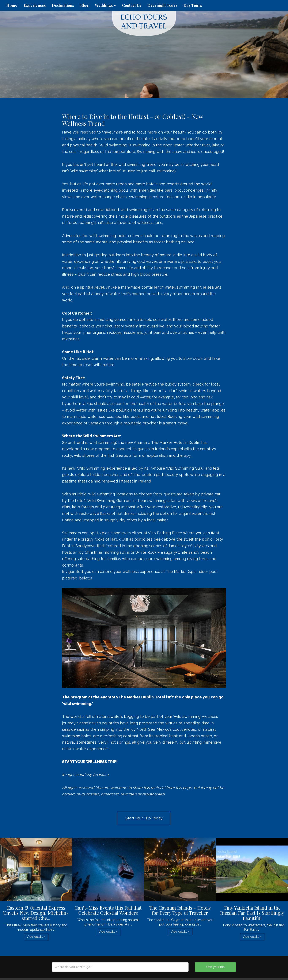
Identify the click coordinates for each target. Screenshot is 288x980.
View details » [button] (36, 937)
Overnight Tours (162, 5)
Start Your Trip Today (144, 818)
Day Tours (193, 5)
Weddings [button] (105, 5)
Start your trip (215, 967)
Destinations (63, 5)
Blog (84, 5)
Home (12, 5)
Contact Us (132, 5)
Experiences (35, 5)
